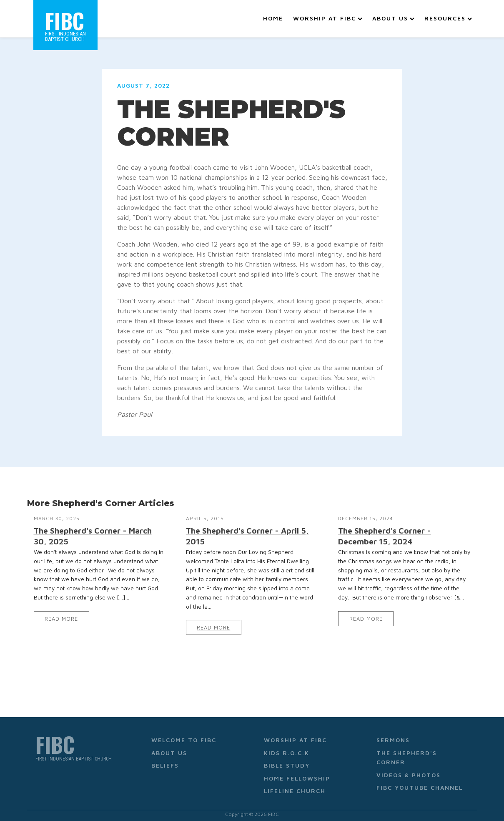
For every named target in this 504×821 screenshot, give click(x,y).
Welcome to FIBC (184, 734)
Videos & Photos (409, 769)
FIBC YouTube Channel (420, 782)
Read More (61, 613)
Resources (448, 16)
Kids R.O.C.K (287, 747)
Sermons (393, 734)
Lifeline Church (295, 785)
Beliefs (165, 760)
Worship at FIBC (328, 16)
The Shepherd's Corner (407, 752)
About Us (393, 16)
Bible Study (287, 760)
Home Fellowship (297, 772)
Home (273, 16)
